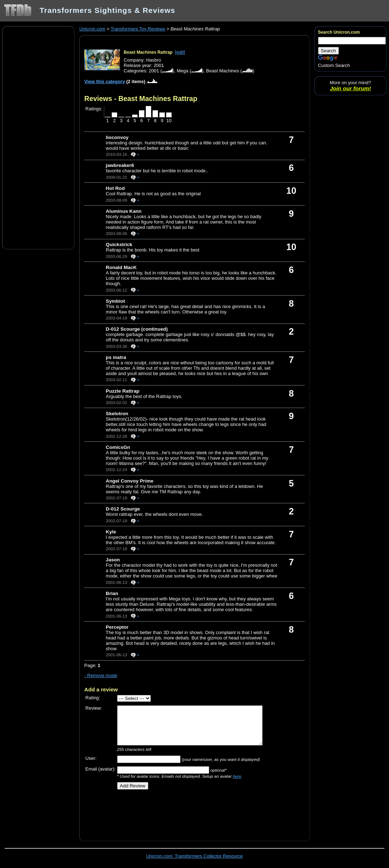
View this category (105, 81)
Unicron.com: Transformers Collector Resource (194, 856)
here (237, 776)
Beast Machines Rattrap (148, 52)
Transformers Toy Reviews (138, 29)
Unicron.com (92, 29)
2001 (154, 71)
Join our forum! (350, 88)
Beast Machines (222, 71)
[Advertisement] (38, 137)
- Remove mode (101, 675)
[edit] (180, 52)
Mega (182, 71)
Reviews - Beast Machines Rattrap (141, 99)
